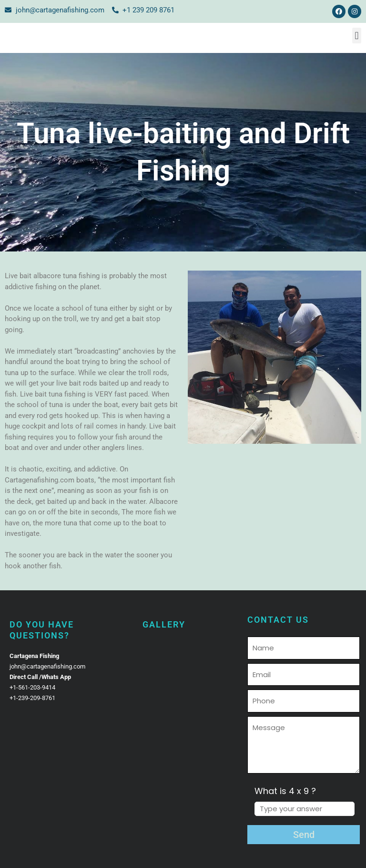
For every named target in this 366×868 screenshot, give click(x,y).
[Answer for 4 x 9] (305, 809)
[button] (357, 36)
